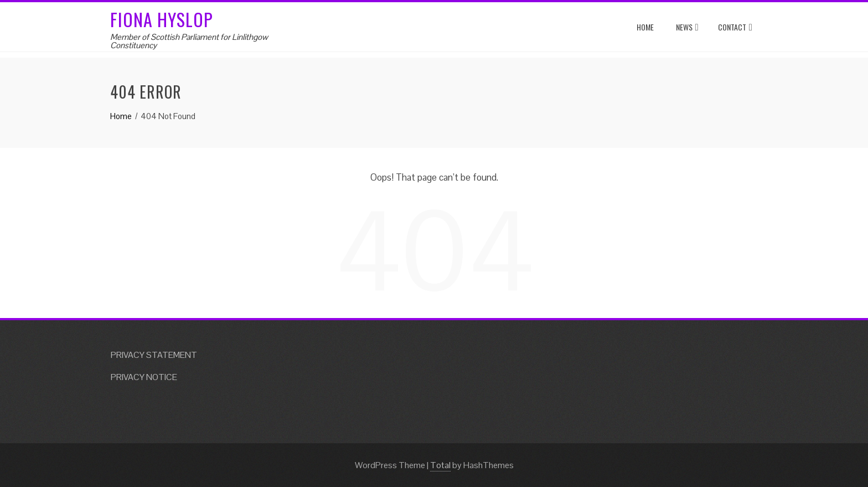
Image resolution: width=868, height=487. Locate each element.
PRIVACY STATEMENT (154, 355)
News (687, 27)
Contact (735, 27)
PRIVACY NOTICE (144, 377)
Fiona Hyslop (162, 19)
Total (440, 465)
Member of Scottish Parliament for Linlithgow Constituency (189, 41)
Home (645, 27)
